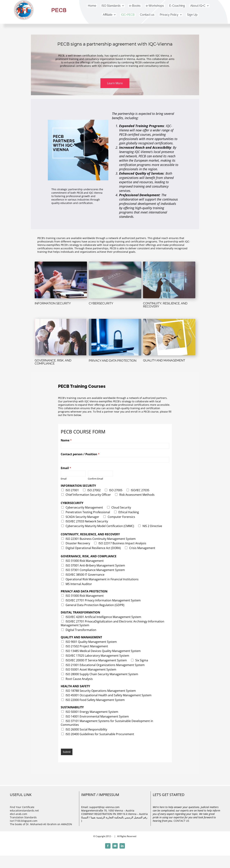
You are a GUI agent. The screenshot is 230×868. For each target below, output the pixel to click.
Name (66, 440)
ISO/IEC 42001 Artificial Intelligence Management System (103, 617)
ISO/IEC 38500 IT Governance (85, 575)
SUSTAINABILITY (72, 707)
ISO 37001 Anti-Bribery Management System (95, 565)
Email (66, 468)
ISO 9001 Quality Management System (91, 642)
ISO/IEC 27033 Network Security (87, 521)
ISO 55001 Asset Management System (91, 669)
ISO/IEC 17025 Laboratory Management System (97, 656)
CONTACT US (181, 821)
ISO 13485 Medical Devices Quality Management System (103, 651)
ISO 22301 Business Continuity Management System (101, 539)
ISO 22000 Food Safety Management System (95, 700)
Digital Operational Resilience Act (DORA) (93, 548)
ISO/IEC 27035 (140, 490)
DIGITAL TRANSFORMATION (80, 612)
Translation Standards (23, 817)
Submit (67, 752)
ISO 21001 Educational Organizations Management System (105, 665)
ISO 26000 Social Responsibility (86, 729)
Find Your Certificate (22, 807)
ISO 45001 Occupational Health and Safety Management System (109, 695)
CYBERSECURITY (72, 503)
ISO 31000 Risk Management (85, 561)
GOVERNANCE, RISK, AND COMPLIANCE (89, 556)
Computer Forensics (121, 517)
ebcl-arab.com (19, 814)
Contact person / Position (80, 454)
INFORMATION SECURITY (78, 486)
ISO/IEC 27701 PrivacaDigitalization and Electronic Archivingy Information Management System (112, 623)
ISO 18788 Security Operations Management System (101, 691)
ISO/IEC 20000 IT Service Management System (96, 660)
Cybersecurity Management (84, 507)
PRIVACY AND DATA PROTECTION (84, 591)
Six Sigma (142, 660)
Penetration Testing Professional (88, 512)
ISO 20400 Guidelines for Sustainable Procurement (100, 734)
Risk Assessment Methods (137, 495)
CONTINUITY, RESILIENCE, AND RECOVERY (90, 534)
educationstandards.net (24, 810)
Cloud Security (121, 507)
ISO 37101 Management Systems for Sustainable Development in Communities (107, 723)
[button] (115, 83)
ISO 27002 (94, 490)
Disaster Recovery (78, 543)
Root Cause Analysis (79, 679)
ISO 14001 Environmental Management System (97, 716)
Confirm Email (95, 479)
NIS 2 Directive (152, 526)
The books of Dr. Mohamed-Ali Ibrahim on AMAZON (41, 824)
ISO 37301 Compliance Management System (95, 570)
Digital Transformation (81, 630)
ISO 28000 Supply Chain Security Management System (102, 674)
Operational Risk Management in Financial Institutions (102, 579)
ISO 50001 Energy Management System (92, 712)
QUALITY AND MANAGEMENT (81, 637)
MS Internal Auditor (79, 584)
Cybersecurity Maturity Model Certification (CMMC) (100, 526)
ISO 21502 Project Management (87, 646)
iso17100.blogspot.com (24, 821)
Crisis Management (142, 548)
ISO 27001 (72, 490)
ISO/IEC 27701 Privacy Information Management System (103, 600)
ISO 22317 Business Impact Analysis (122, 543)
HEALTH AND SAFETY (75, 686)
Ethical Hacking (129, 512)
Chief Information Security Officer (88, 495)
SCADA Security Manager (82, 517)
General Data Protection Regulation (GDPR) (95, 605)
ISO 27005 (116, 490)
